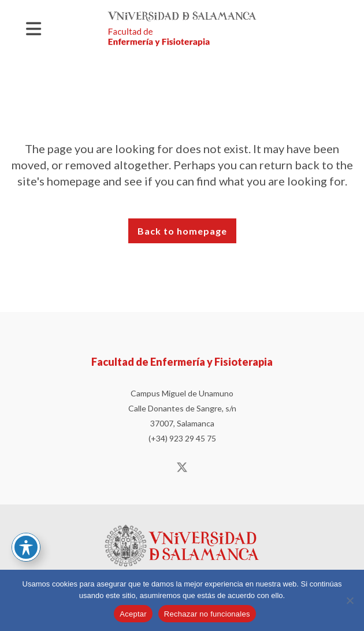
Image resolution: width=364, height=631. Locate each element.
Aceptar (133, 614)
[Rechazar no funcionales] (350, 600)
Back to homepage (182, 231)
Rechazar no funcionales (207, 614)
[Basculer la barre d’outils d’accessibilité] (26, 547)
